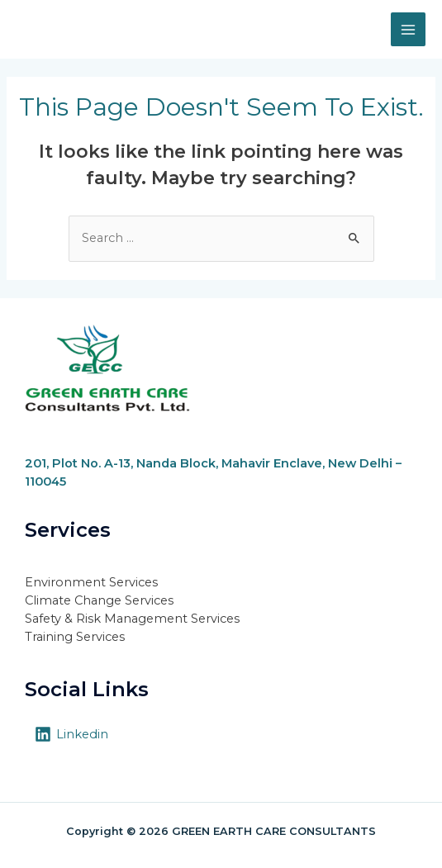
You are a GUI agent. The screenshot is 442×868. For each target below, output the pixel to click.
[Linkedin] (71, 734)
